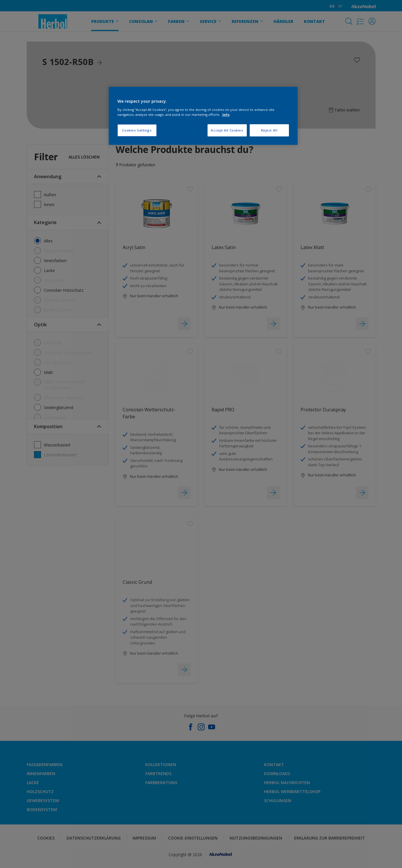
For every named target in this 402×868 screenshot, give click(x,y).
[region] (203, 116)
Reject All (269, 130)
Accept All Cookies (227, 130)
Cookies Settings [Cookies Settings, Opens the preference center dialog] (137, 130)
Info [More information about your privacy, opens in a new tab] (226, 115)
